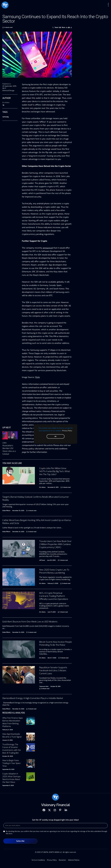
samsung (5, 117)
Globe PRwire (6, 511)
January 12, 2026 (7, 740)
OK (55, 436)
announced (48, 248)
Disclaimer (62, 860)
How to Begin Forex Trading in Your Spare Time (11, 763)
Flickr (38, 377)
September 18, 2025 (8, 769)
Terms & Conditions (39, 860)
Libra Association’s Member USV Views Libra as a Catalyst (9, 448)
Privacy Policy (67, 431)
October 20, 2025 (8, 756)
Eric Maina (6, 103)
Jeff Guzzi (42, 560)
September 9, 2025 (8, 785)
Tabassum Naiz (44, 686)
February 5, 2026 (8, 730)
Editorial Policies (73, 860)
